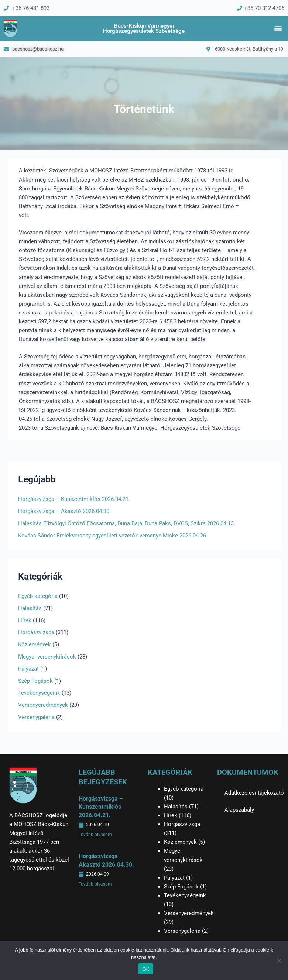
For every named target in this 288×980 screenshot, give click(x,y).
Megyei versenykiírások (47, 657)
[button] (278, 29)
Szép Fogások (35, 681)
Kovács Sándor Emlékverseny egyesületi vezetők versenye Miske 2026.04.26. (113, 536)
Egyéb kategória (38, 596)
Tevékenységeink (39, 693)
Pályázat (28, 669)
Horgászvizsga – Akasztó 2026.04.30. (64, 511)
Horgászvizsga (36, 632)
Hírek (25, 620)
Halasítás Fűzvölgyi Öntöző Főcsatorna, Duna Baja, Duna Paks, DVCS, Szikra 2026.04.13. (127, 523)
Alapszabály (239, 810)
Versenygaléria (36, 717)
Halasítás (30, 608)
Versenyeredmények (43, 705)
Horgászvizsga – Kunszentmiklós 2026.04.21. (74, 499)
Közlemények (35, 644)
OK (146, 969)
